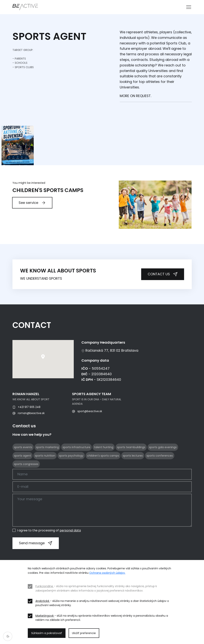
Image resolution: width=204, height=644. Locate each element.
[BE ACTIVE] (25, 7)
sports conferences (160, 472)
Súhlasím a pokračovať (47, 633)
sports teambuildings (131, 464)
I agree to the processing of (49, 530)
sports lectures (133, 472)
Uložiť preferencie (84, 633)
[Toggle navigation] (189, 7)
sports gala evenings (163, 464)
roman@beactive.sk (29, 430)
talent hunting (104, 464)
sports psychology (71, 472)
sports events (23, 464)
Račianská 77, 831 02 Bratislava (110, 367)
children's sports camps (103, 472)
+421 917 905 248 (26, 423)
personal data (70, 530)
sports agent (23, 472)
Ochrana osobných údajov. (107, 573)
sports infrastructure (76, 464)
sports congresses (26, 481)
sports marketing (47, 464)
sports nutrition (45, 472)
